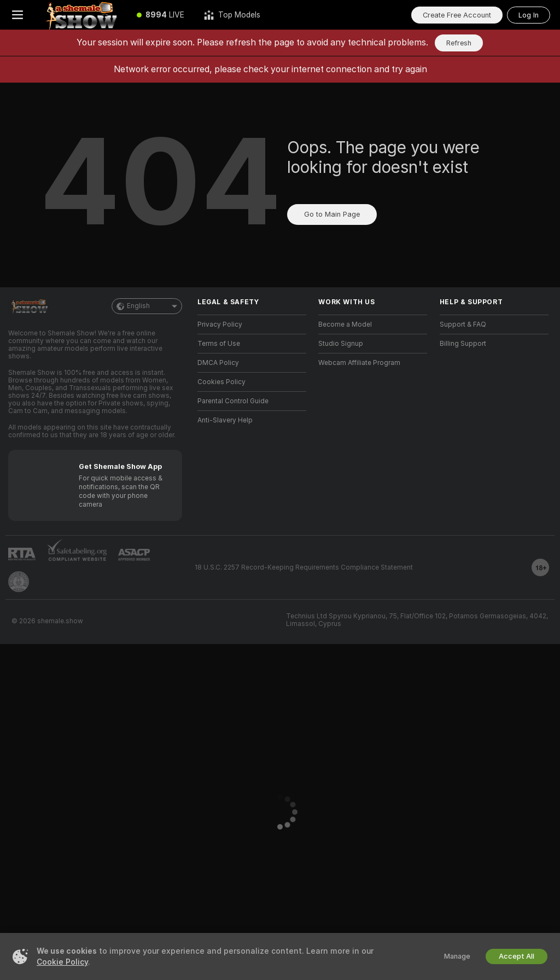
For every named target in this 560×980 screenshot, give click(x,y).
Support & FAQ (463, 324)
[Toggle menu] (17, 15)
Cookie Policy (62, 962)
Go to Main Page (332, 214)
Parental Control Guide (233, 401)
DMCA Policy (218, 363)
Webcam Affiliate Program (359, 363)
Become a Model (345, 324)
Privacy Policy (220, 324)
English (147, 306)
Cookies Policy (221, 382)
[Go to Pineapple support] (19, 582)
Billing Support (463, 344)
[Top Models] (232, 15)
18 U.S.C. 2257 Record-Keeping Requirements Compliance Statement (304, 567)
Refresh (459, 43)
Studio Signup (341, 344)
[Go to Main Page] (81, 15)
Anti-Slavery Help (225, 420)
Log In (529, 15)
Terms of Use (219, 344)
